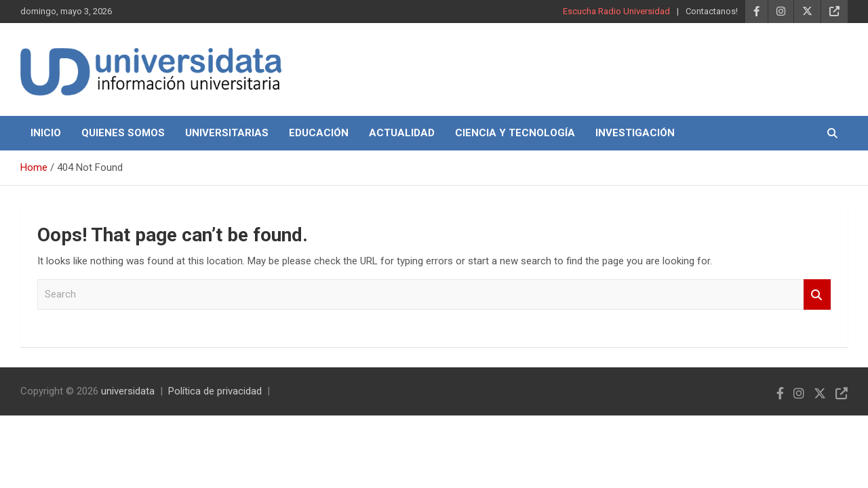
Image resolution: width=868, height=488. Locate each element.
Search (817, 294)
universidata (128, 391)
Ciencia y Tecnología (515, 133)
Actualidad (402, 133)
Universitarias (227, 133)
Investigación (635, 133)
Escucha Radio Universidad (616, 11)
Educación (319, 133)
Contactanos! (712, 11)
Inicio (46, 133)
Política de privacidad (215, 391)
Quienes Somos (123, 133)
